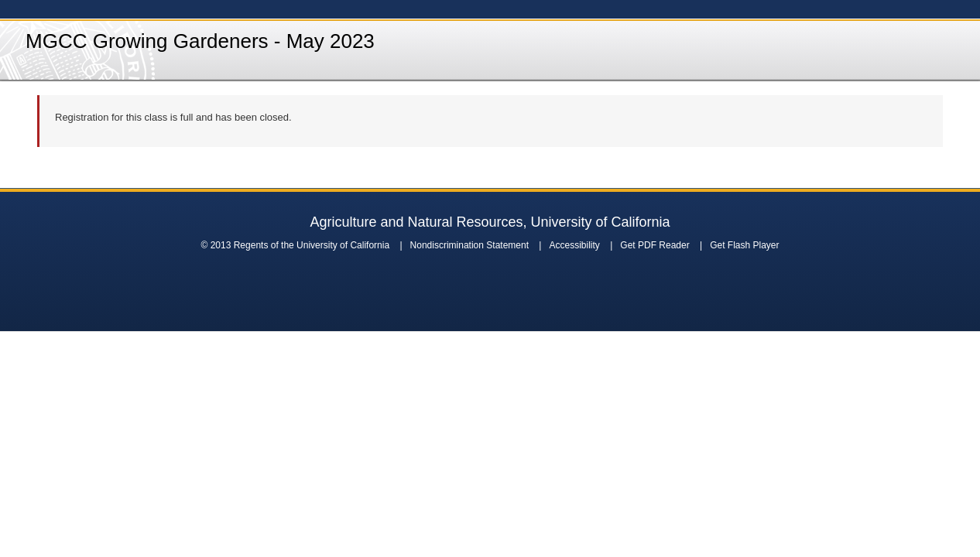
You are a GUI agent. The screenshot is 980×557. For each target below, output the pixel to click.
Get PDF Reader (654, 245)
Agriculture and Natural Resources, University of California (490, 222)
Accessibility (574, 245)
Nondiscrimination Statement (469, 245)
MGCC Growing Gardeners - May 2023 (200, 41)
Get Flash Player (744, 245)
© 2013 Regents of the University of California (295, 245)
